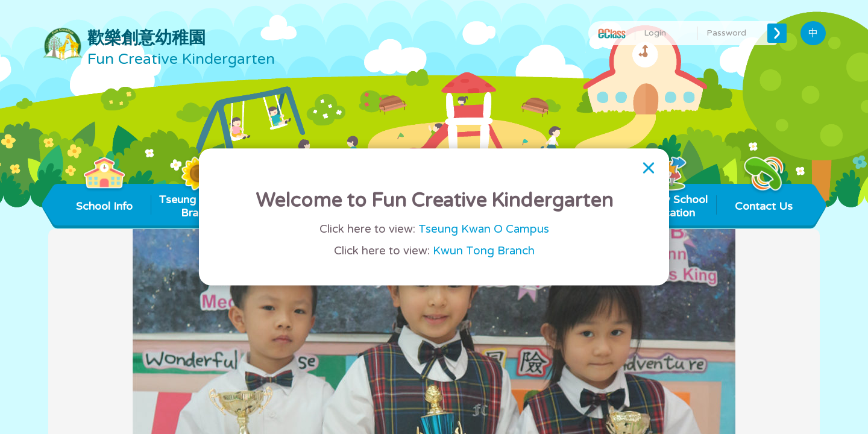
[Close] (649, 168)
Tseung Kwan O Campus (484, 229)
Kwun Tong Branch (484, 251)
